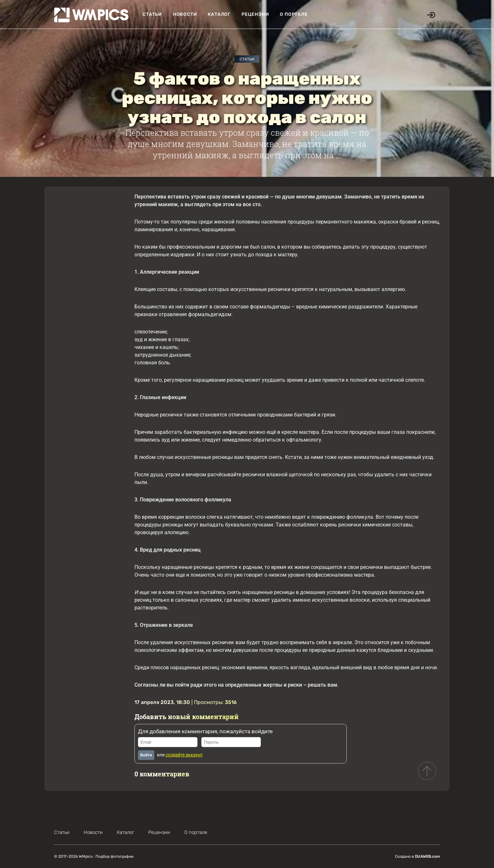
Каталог (219, 14)
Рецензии (255, 14)
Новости (185, 14)
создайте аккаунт (184, 755)
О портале (294, 14)
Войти (146, 755)
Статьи (152, 14)
